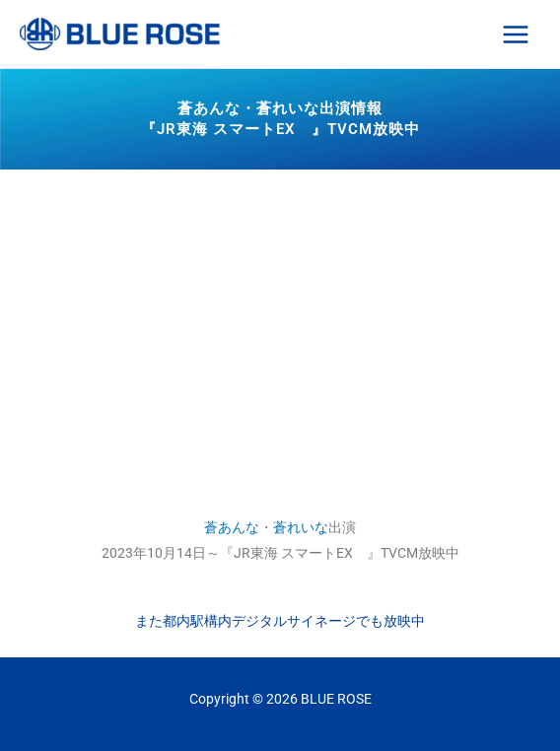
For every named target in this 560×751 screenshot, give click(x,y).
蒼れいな (301, 527)
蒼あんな (232, 527)
